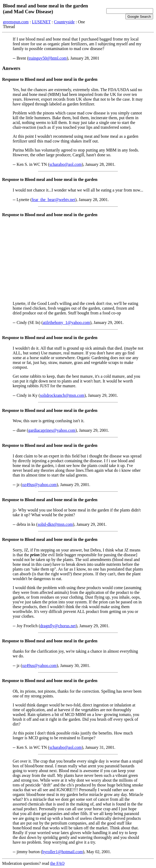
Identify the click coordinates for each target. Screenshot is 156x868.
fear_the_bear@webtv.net (53, 200)
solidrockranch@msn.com (62, 395)
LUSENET (41, 22)
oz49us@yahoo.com (40, 485)
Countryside (64, 22)
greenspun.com (16, 22)
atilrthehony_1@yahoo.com (66, 322)
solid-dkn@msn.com (55, 524)
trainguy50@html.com (48, 58)
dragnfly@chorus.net (58, 626)
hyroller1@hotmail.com (63, 852)
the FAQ (57, 863)
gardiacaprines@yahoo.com (52, 430)
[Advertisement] (78, 260)
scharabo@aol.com (66, 164)
